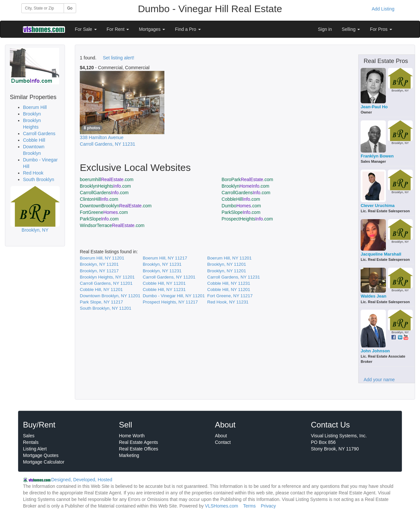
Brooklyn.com (245, 186)
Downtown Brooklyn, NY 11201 (110, 296)
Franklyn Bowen (377, 156)
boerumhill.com (106, 179)
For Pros (381, 29)
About (221, 436)
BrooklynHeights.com (105, 186)
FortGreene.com (104, 212)
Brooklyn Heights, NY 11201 (107, 277)
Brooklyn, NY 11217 (99, 271)
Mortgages (152, 29)
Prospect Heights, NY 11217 (170, 302)
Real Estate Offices (139, 449)
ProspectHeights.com (247, 219)
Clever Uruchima (378, 206)
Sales (29, 436)
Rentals (31, 442)
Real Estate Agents (139, 442)
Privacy (268, 506)
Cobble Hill (34, 140)
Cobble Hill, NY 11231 (229, 283)
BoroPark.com (247, 179)
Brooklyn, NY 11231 (162, 264)
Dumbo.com (241, 206)
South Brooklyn (39, 179)
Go (70, 8)
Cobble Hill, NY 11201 (164, 283)
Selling (351, 29)
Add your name (379, 380)
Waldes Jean (373, 296)
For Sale (86, 29)
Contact (223, 442)
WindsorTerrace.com (112, 225)
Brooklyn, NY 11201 (99, 264)
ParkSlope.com (241, 212)
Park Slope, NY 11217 (101, 302)
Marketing (129, 455)
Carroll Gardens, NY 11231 (234, 277)
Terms (249, 506)
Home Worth (132, 436)
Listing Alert (35, 449)
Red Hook (33, 173)
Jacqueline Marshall (381, 254)
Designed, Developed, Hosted (82, 480)
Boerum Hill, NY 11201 (102, 258)
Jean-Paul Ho (374, 107)
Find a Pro (188, 29)
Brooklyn (32, 114)
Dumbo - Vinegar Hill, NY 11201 (174, 296)
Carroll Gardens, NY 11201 (169, 277)
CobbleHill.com (241, 199)
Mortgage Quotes (41, 455)
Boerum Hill (35, 107)
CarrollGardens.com (104, 193)
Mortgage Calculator (44, 462)
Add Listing (383, 9)
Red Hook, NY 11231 (228, 302)
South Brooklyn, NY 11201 (105, 308)
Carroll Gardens (39, 134)
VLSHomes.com (222, 506)
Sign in (325, 29)
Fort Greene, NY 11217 (230, 296)
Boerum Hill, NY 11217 (165, 258)
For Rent (118, 29)
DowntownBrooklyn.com (116, 206)
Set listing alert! (118, 58)
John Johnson (375, 351)
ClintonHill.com (99, 199)
